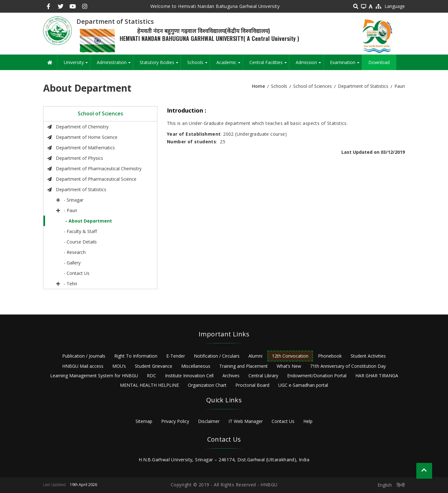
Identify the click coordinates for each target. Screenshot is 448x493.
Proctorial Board (252, 385)
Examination (346, 65)
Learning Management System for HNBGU (94, 376)
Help (308, 421)
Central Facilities (269, 65)
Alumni (255, 356)
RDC (152, 376)
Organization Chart (207, 385)
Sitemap (144, 421)
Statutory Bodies (160, 65)
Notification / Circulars (217, 356)
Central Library (263, 376)
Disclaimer (209, 421)
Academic (230, 65)
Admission (310, 65)
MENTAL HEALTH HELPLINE (149, 385)
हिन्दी (401, 485)
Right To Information (136, 356)
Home (258, 86)
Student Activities (368, 356)
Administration (115, 65)
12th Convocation (290, 356)
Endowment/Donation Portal (317, 376)
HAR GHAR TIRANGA (377, 376)
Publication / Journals (84, 356)
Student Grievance (154, 366)
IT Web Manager (246, 421)
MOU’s (119, 366)
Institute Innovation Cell (189, 376)
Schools (198, 65)
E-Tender (176, 356)
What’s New (289, 366)
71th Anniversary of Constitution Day (348, 366)
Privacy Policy (175, 421)
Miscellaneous (196, 366)
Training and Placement (244, 366)
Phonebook (330, 356)
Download (379, 62)
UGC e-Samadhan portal (303, 385)
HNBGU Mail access (83, 366)
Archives (231, 376)
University (77, 65)
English (385, 485)
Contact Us (283, 421)
